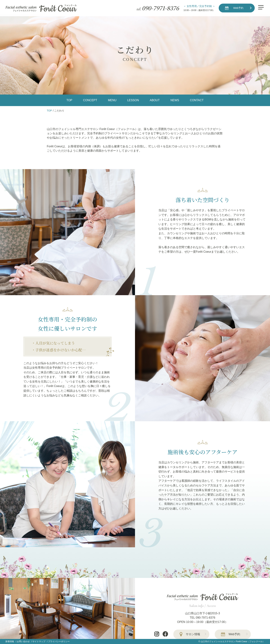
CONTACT (197, 100)
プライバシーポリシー (59, 641)
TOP (69, 100)
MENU (112, 100)
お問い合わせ (23, 641)
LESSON (133, 100)
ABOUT (155, 100)
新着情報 (10, 641)
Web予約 (234, 634)
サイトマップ (39, 641)
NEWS (175, 100)
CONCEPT (90, 100)
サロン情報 (193, 634)
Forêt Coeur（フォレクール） (250, 641)
